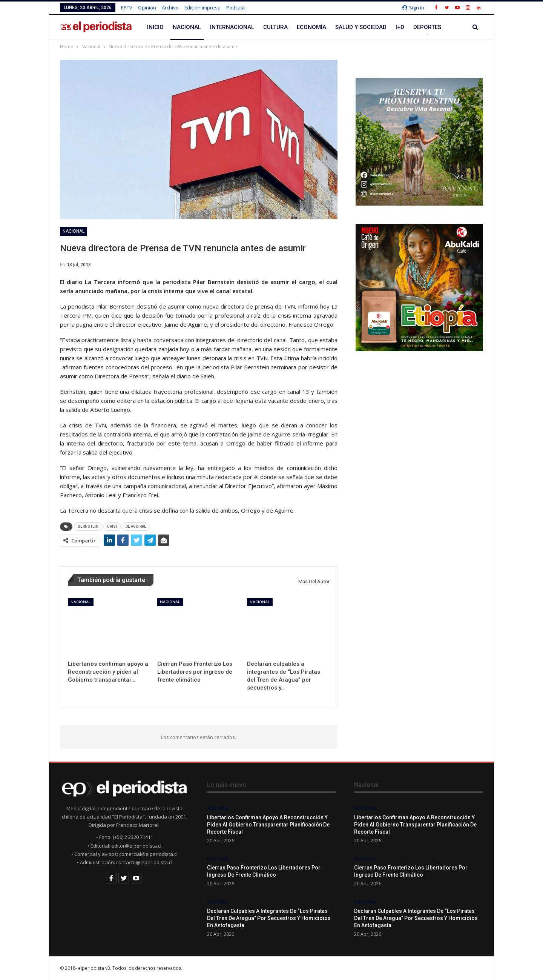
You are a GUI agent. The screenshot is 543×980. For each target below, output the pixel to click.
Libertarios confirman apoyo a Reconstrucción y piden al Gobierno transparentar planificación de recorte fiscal (268, 825)
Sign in (413, 8)
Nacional (187, 27)
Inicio (155, 27)
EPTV (127, 8)
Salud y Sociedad (361, 27)
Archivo (170, 8)
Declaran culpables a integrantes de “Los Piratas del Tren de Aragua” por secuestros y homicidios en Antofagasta (269, 918)
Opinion (147, 8)
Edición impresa (202, 8)
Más (419, 27)
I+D (400, 27)
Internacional (232, 27)
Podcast (235, 8)
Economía (311, 27)
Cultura (275, 27)
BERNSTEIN (88, 526)
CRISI (112, 526)
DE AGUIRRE (136, 526)
